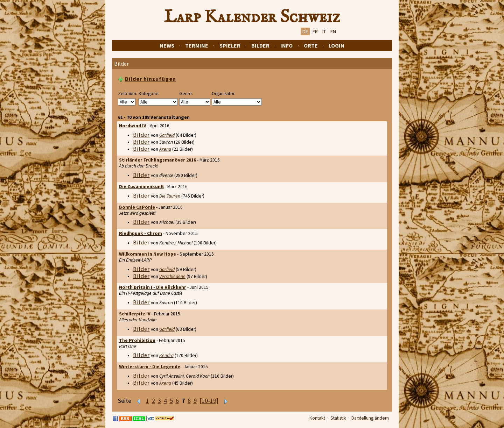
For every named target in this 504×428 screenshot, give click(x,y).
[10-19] (209, 401)
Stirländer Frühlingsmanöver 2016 (157, 160)
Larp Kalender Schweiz (252, 17)
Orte (311, 45)
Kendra (166, 355)
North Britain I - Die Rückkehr (153, 287)
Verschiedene (172, 276)
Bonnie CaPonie (137, 207)
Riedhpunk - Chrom (141, 233)
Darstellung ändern (370, 418)
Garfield (167, 135)
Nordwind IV (133, 126)
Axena (165, 149)
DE (305, 31)
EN (333, 31)
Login (337, 45)
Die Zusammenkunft (141, 187)
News (167, 45)
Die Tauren (170, 196)
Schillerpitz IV (135, 314)
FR (315, 31)
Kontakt (317, 418)
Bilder (260, 45)
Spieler (230, 45)
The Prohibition (137, 340)
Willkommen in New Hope (148, 254)
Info (286, 45)
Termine (197, 45)
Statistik (338, 418)
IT (324, 31)
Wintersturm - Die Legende (150, 367)
